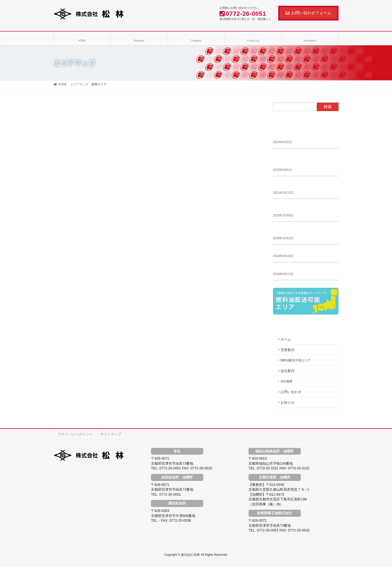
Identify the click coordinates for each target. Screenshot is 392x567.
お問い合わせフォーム (308, 13)
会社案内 (287, 371)
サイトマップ (111, 434)
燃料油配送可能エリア (295, 360)
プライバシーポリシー (75, 434)
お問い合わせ (291, 392)
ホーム (286, 339)
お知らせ (287, 402)
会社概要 (286, 381)
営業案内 (287, 350)
